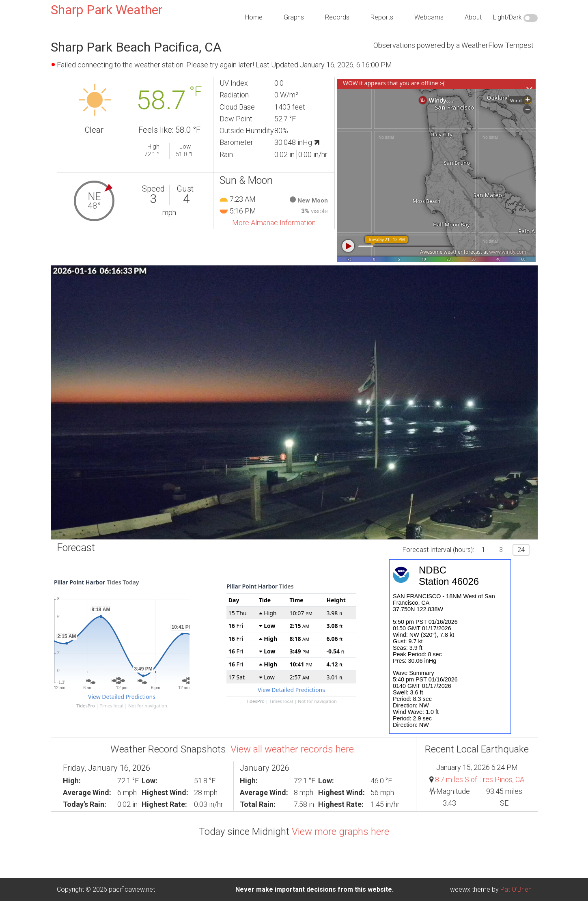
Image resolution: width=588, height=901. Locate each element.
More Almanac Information (274, 223)
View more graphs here (340, 832)
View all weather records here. (293, 749)
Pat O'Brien (516, 889)
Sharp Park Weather (107, 10)
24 (521, 550)
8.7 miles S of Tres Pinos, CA (480, 779)
